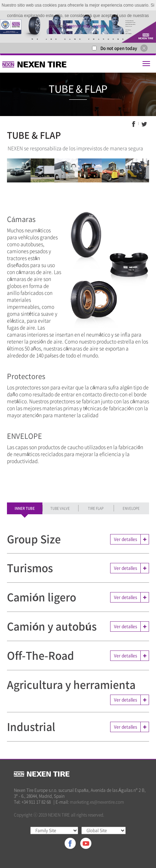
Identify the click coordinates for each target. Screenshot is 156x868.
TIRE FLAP (96, 508)
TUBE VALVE (60, 508)
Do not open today (119, 48)
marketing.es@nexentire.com (97, 802)
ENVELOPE (131, 508)
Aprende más (78, 26)
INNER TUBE (25, 508)
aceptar (100, 26)
